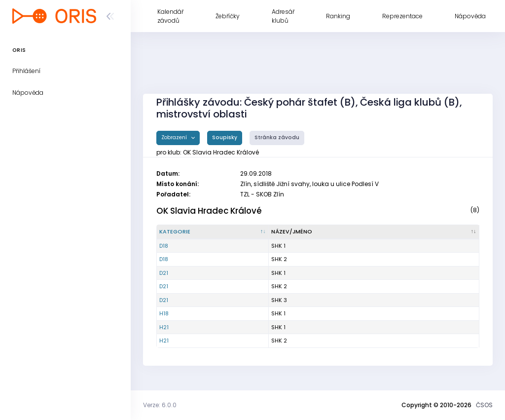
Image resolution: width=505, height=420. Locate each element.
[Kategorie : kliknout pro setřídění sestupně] (213, 232)
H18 (164, 313)
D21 (164, 273)
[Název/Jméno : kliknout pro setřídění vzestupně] (374, 232)
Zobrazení (175, 137)
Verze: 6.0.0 (160, 405)
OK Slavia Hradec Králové (209, 211)
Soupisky (225, 137)
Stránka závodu (277, 137)
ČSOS (484, 405)
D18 (164, 246)
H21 (164, 327)
